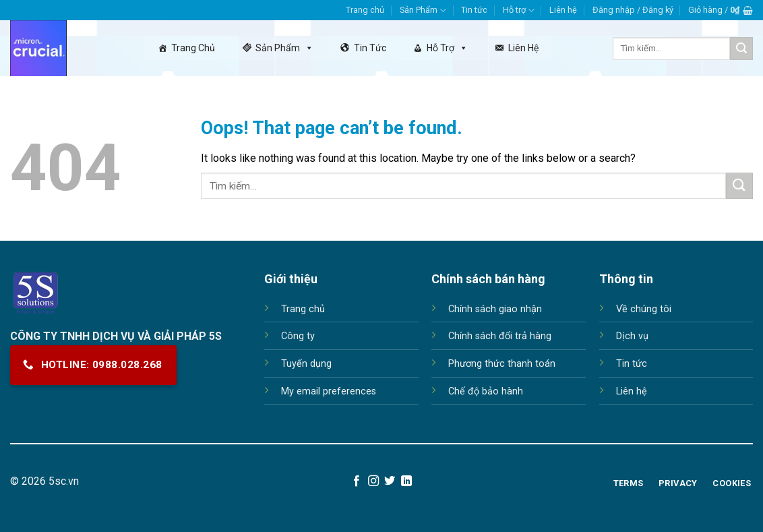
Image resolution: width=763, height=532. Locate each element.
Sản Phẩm (423, 10)
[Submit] (741, 49)
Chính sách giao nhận (495, 309)
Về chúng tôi (644, 309)
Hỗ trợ (519, 10)
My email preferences (329, 391)
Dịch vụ (632, 336)
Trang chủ (365, 10)
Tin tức (474, 10)
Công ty (298, 336)
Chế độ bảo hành (486, 391)
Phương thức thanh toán (502, 364)
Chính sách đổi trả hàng (500, 336)
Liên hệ (563, 10)
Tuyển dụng (306, 364)
